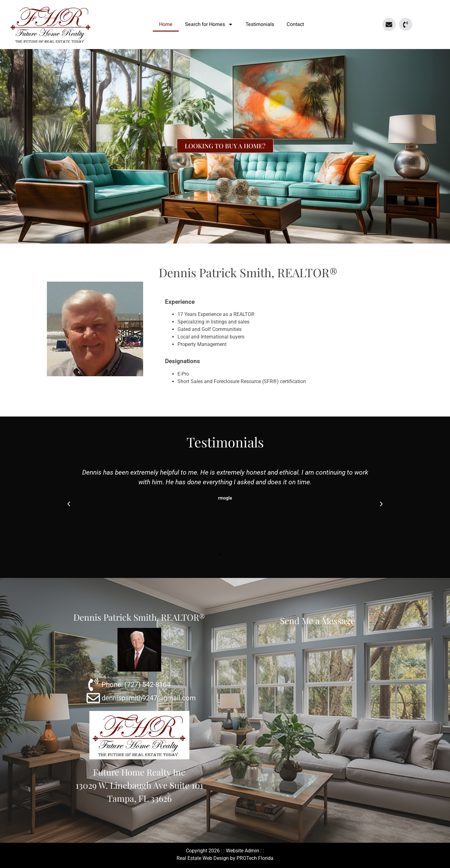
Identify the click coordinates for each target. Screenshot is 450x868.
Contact (295, 24)
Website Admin (242, 851)
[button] (69, 504)
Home (166, 24)
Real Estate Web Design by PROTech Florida (225, 858)
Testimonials (260, 24)
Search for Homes (209, 24)
